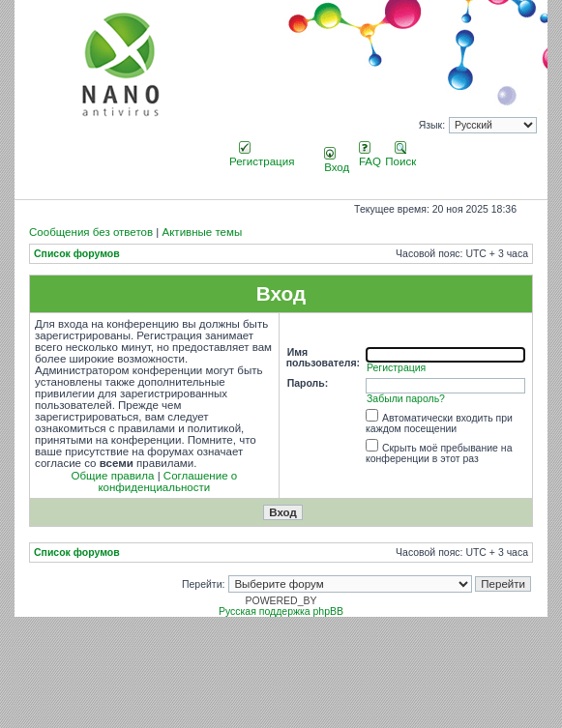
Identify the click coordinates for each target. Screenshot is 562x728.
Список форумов (77, 254)
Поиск (400, 156)
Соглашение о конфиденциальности (167, 481)
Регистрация (262, 156)
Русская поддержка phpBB (281, 612)
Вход (337, 161)
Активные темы (202, 232)
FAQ (370, 156)
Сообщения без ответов (91, 232)
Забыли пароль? (406, 399)
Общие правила (113, 476)
